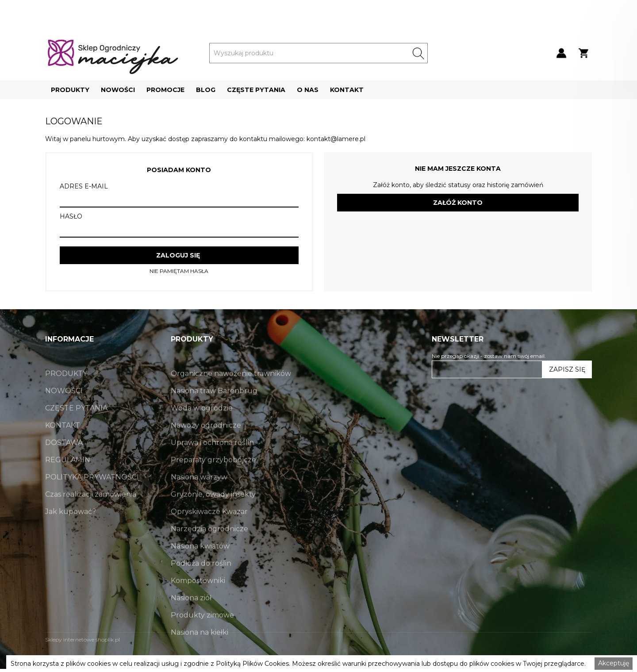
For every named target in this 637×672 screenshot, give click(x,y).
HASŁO (71, 216)
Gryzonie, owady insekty (213, 515)
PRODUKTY (70, 90)
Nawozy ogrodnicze (206, 446)
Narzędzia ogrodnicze (209, 549)
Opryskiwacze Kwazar (209, 532)
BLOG (206, 90)
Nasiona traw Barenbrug (214, 411)
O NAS (308, 90)
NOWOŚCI (118, 90)
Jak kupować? (71, 532)
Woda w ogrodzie (202, 428)
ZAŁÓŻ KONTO (458, 203)
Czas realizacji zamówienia (91, 515)
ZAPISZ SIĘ (567, 369)
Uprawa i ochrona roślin (212, 463)
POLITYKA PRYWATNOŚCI (92, 497)
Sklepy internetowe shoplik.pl (83, 639)
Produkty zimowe (202, 636)
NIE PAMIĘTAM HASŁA (179, 271)
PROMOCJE (165, 90)
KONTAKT (347, 90)
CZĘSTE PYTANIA (256, 90)
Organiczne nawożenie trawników (231, 394)
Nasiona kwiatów (200, 566)
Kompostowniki (198, 601)
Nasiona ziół (191, 618)
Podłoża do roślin (201, 584)
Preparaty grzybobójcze (213, 480)
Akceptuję (614, 663)
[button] (70, 90)
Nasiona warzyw (199, 497)
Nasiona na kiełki (200, 653)
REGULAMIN (68, 480)
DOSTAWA (64, 463)
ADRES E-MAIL (84, 186)
